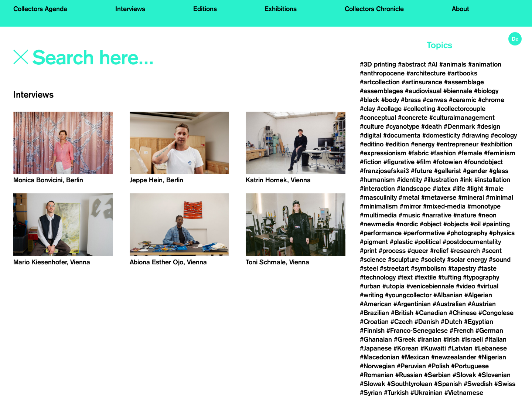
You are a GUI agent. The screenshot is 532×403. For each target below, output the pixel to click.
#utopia (393, 286)
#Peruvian (411, 366)
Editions (205, 9)
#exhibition (496, 144)
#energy (423, 144)
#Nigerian (492, 357)
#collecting (419, 109)
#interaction (377, 189)
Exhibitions (281, 9)
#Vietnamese (464, 393)
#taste (487, 268)
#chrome (491, 100)
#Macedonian (380, 357)
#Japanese (376, 348)
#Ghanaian (376, 339)
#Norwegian (377, 366)
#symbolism (429, 268)
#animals (453, 64)
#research (465, 251)
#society (433, 260)
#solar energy (467, 260)
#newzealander (454, 357)
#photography (467, 233)
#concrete (413, 118)
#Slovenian (494, 375)
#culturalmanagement (462, 118)
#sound (500, 260)
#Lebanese (491, 348)
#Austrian (482, 304)
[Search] (132, 58)
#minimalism (379, 206)
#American (376, 304)
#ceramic (463, 100)
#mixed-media (444, 206)
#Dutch (451, 322)
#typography (481, 277)
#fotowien (448, 162)
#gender (475, 171)
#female (470, 153)
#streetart (394, 268)
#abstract (412, 64)
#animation (485, 64)
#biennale (458, 91)
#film (424, 162)
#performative (424, 233)
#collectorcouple (461, 109)
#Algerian (478, 295)
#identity (409, 180)
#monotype (484, 206)
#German (489, 331)
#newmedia (377, 224)
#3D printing (378, 64)
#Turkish (396, 393)
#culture (372, 126)
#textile (425, 277)
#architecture (426, 73)
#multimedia (378, 215)
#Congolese (496, 313)
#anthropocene (382, 73)
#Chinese (463, 313)
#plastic (401, 242)
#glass (499, 171)
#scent (492, 251)
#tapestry (462, 268)
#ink (466, 180)
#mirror (410, 206)
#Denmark (459, 126)
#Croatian (374, 322)
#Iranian (429, 339)
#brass (411, 100)
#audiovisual (423, 91)
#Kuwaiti (433, 348)
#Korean (406, 348)
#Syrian (371, 393)
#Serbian (437, 375)
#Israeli (472, 339)
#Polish (439, 366)
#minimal (499, 197)
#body (390, 100)
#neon (487, 215)
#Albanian (448, 295)
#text (405, 277)
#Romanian (377, 375)
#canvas (435, 100)
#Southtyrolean (410, 384)
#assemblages (381, 91)
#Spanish (448, 384)
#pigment (374, 242)
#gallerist (448, 171)
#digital (371, 135)
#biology (486, 91)
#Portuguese (470, 366)
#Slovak (464, 375)
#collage (389, 109)
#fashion (443, 153)
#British (402, 313)
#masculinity (378, 197)
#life (459, 189)
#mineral (471, 197)
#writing (371, 295)
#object (431, 224)
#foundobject (483, 162)
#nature (465, 215)
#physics (502, 233)
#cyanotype (403, 126)
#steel (369, 268)
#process (392, 251)
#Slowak (373, 384)
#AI (433, 64)
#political (428, 242)
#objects (456, 224)
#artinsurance (422, 82)
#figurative (399, 162)
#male (494, 189)
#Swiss (505, 384)
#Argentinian (412, 304)
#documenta (402, 135)
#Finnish (372, 331)
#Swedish (478, 384)
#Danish (427, 322)
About (461, 9)
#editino (372, 144)
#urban (370, 286)
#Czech (402, 322)
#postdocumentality (472, 242)
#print (368, 251)
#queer (418, 251)
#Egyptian (479, 322)
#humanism (377, 180)
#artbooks (462, 73)
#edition (397, 144)
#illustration (441, 180)
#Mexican (415, 357)
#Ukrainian (427, 393)
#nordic (407, 224)
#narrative (437, 215)
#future (422, 171)
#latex (442, 189)
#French (462, 331)
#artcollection (380, 82)
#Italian (496, 339)
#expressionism (383, 153)
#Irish (451, 339)
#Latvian (460, 348)
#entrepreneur (457, 144)
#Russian (409, 375)
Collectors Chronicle (374, 9)
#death (432, 126)
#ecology (504, 135)
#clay (367, 109)
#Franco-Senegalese (417, 331)
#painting (496, 224)
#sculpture (403, 260)
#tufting (450, 277)
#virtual (488, 286)
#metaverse (439, 197)
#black (370, 100)
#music (409, 215)
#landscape (414, 189)
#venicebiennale (430, 286)
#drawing (475, 135)
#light (475, 189)
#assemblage (464, 82)
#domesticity (441, 135)
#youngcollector (408, 295)
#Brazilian (374, 313)
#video (465, 286)
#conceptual (378, 118)
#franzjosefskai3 (384, 171)
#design (489, 126)
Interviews (130, 9)
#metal (409, 197)
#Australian (449, 304)
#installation (492, 180)
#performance (381, 233)
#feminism (500, 153)
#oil (475, 224)
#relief (439, 251)
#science (373, 260)
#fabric (418, 153)
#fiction (371, 162)
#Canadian (431, 313)
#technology (378, 277)
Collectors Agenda (40, 9)
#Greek (405, 339)
